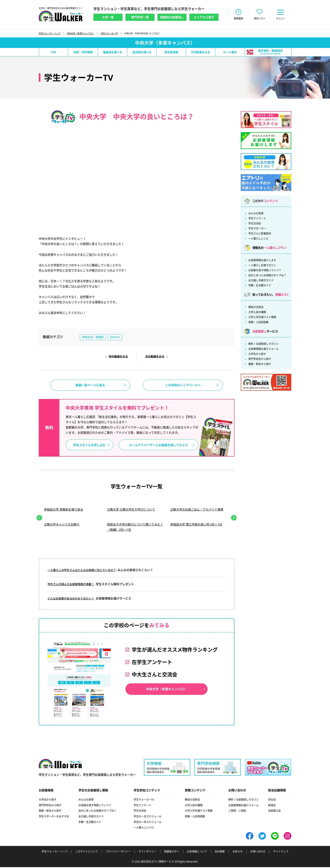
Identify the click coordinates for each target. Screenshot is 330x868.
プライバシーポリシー (118, 852)
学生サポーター (257, 229)
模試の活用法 (256, 308)
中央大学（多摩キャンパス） (81, 34)
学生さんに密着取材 (260, 234)
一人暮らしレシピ (258, 239)
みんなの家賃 (256, 214)
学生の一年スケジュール (148, 823)
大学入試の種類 (257, 313)
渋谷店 (272, 800)
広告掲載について (197, 852)
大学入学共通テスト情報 (262, 318)
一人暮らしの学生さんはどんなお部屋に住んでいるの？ (84, 571)
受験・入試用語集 (258, 323)
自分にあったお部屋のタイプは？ (267, 276)
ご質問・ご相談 (237, 812)
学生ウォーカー (60, 765)
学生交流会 (255, 224)
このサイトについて (87, 852)
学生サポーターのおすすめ (54, 817)
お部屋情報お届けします (262, 261)
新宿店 (272, 806)
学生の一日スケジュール (148, 817)
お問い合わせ (258, 852)
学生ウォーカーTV (109, 34)
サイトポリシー (148, 852)
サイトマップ (281, 852)
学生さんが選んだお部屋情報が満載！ (73, 585)
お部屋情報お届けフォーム (263, 349)
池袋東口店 (274, 812)
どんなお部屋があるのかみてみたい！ (73, 599)
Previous (39, 519)
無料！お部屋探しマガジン (263, 344)
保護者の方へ (172, 852)
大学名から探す (257, 354)
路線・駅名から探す (260, 365)
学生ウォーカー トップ (50, 34)
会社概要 (220, 852)
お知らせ (238, 852)
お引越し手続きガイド (261, 281)
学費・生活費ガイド (260, 286)
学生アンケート (257, 219)
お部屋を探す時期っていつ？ (265, 271)
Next (234, 519)
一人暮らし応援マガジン (262, 266)
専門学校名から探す (260, 360)
